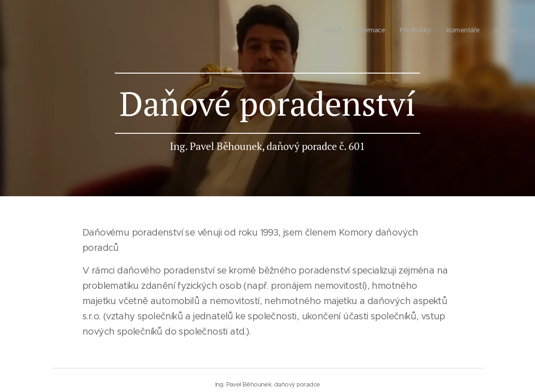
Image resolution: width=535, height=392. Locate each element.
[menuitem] (326, 30)
